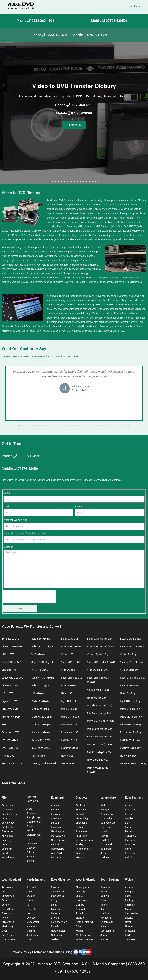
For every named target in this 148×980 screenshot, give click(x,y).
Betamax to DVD (11, 639)
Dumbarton (8, 896)
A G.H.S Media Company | (105, 964)
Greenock (7, 913)
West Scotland (11, 880)
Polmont (31, 852)
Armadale (56, 805)
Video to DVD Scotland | (60, 964)
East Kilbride (107, 827)
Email (7, 506)
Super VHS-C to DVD (12, 678)
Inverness (130, 840)
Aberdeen (130, 805)
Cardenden (8, 810)
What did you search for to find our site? (25, 534)
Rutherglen (106, 849)
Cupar (5, 818)
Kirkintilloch (82, 836)
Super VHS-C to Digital (43, 678)
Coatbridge (106, 818)
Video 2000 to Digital (42, 646)
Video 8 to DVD (10, 685)
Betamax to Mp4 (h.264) (100, 639)
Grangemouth (34, 835)
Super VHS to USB (71, 662)
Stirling (30, 861)
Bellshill (80, 814)
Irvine (5, 918)
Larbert (30, 839)
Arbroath (130, 810)
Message (9, 547)
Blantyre (105, 810)
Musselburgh (58, 836)
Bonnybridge (33, 817)
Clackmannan (34, 822)
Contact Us (74, 125)
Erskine (80, 827)
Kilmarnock (8, 922)
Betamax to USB (70, 639)
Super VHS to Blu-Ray (132, 662)
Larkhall (105, 840)
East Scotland (134, 798)
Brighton (105, 887)
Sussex (104, 939)
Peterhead (131, 853)
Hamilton (105, 831)
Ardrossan (7, 887)
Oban (5, 931)
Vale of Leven (9, 939)
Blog (69, 952)
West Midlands (85, 880)
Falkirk (30, 830)
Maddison (32, 848)
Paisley (79, 844)
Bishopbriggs (83, 818)
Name (7, 493)
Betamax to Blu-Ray (131, 639)
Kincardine (7, 836)
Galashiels (131, 836)
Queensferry (58, 849)
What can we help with (16, 520)
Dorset (104, 905)
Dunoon (6, 905)
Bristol (104, 892)
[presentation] (30, 597)
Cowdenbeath (9, 814)
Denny (30, 826)
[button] (49, 181)
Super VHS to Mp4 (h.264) (101, 662)
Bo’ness (30, 813)
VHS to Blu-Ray (128, 654)
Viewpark (81, 857)
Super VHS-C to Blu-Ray (133, 678)
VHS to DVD (8, 654)
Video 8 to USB (69, 685)
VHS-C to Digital (40, 670)
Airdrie (104, 805)
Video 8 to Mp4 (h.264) (99, 690)
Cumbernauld (108, 823)
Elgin (128, 823)
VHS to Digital (39, 654)
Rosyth (6, 853)
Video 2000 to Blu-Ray (132, 646)
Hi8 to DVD (7, 693)
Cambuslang (107, 814)
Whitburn (56, 857)
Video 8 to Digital (40, 685)
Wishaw (105, 857)
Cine (46, 326)
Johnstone (81, 831)
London (105, 913)
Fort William (8, 909)
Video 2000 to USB (71, 646)
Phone (79, 506)
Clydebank (81, 823)
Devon (104, 900)
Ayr (4, 892)
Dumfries (7, 900)
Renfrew (80, 853)
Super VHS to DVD (11, 662)
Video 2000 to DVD (12, 646)
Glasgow (81, 798)
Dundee (129, 818)
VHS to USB (67, 654)
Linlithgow (32, 843)
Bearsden (81, 810)
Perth (128, 849)
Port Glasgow (9, 935)
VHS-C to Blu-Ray (129, 670)
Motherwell (106, 844)
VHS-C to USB (68, 670)
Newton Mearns (84, 840)
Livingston (57, 827)
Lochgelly (7, 849)
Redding (31, 857)
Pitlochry (130, 857)
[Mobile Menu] (136, 6)
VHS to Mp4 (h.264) (98, 654)
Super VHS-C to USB (72, 678)
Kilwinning (7, 926)
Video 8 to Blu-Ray (130, 685)
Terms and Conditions (49, 952)
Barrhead (81, 805)
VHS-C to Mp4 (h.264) (99, 670)
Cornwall (105, 896)
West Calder (57, 853)
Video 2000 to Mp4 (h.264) (101, 646)
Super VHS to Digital (42, 662)
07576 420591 (80, 971)
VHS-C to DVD (9, 670)
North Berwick (59, 840)
